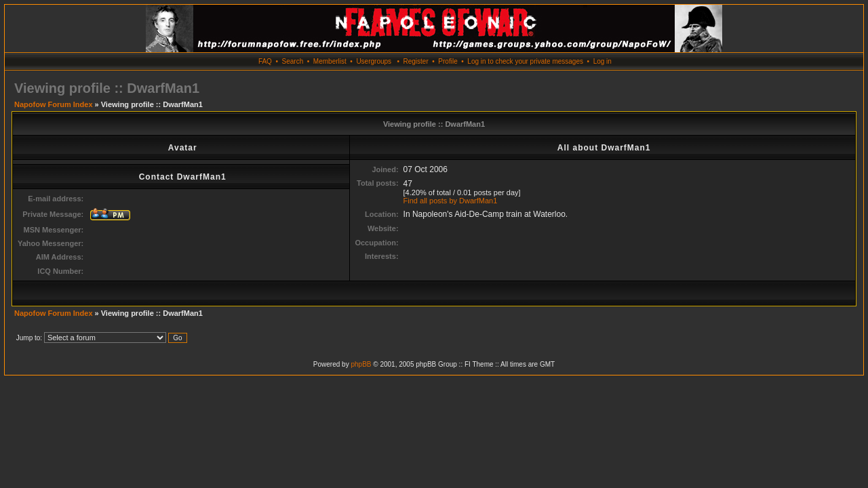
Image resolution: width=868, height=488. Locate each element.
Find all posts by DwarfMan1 (451, 201)
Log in (603, 61)
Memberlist (330, 61)
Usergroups (374, 61)
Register (415, 61)
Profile (448, 61)
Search (293, 61)
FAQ (265, 61)
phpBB (361, 364)
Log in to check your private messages (525, 61)
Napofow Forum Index (54, 104)
